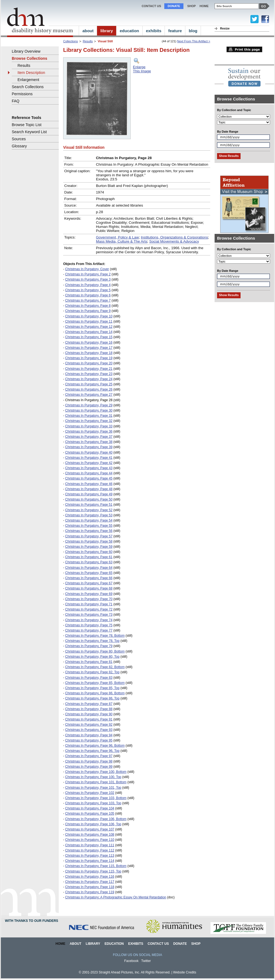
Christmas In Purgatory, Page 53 (89, 515)
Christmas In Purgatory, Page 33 (89, 426)
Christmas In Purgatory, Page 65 (89, 573)
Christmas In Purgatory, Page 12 (89, 327)
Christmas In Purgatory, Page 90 (89, 714)
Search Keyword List (29, 132)
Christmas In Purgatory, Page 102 (90, 793)
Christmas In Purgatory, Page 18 (89, 353)
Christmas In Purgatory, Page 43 (89, 468)
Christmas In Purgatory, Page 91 (89, 719)
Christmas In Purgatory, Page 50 (89, 499)
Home (60, 944)
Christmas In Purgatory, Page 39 (89, 447)
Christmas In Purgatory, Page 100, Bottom (96, 772)
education (129, 31)
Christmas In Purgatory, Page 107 (90, 829)
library (107, 31)
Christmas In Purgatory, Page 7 (88, 300)
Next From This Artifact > (194, 41)
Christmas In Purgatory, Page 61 (89, 557)
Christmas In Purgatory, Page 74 (89, 620)
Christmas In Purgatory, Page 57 (89, 536)
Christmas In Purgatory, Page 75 (89, 625)
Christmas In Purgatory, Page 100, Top (93, 777)
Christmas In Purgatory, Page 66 (89, 578)
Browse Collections (30, 58)
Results (88, 41)
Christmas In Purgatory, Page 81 (89, 662)
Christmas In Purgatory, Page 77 (89, 630)
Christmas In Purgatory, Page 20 (89, 363)
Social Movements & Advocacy (174, 241)
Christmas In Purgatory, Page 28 (89, 400)
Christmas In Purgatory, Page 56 (89, 531)
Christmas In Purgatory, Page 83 (89, 678)
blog (193, 31)
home (204, 6)
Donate (174, 6)
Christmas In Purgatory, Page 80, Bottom (95, 651)
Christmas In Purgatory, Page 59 (89, 547)
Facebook (131, 961)
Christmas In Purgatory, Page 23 (89, 374)
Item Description (31, 73)
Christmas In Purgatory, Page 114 (90, 861)
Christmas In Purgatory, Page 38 (89, 442)
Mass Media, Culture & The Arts (122, 241)
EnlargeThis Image (142, 69)
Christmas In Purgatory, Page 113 (90, 856)
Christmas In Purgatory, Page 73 (89, 615)
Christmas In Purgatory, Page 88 (89, 709)
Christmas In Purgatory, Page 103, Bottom (96, 798)
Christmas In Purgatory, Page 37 (89, 437)
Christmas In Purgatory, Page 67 (89, 583)
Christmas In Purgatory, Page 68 (89, 588)
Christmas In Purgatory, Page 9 (88, 311)
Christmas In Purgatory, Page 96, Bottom (95, 746)
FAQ (16, 101)
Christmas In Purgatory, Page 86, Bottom (95, 693)
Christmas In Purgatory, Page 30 (89, 410)
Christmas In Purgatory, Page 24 (89, 379)
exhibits (154, 31)
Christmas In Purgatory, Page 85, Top (92, 688)
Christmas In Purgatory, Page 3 (88, 279)
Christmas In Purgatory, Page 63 (89, 562)
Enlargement (28, 80)
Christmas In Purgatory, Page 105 (90, 814)
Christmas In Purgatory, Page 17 (89, 348)
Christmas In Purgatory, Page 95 (89, 740)
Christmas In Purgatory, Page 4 (88, 285)
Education (114, 944)
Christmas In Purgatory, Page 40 (89, 452)
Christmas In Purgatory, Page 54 (89, 520)
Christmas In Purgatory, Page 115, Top (93, 871)
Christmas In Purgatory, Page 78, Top (92, 641)
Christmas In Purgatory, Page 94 (89, 735)
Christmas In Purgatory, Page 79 (89, 646)
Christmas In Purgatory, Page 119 (90, 892)
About (76, 944)
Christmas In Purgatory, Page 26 (89, 389)
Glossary (19, 146)
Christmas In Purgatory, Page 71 (89, 604)
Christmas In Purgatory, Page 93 (89, 730)
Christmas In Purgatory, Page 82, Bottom (95, 667)
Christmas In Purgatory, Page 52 (89, 510)
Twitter (146, 961)
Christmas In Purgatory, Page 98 (89, 761)
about (88, 31)
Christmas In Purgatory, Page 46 (89, 484)
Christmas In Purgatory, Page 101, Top (93, 788)
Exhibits (136, 944)
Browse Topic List (27, 125)
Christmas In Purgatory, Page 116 (90, 877)
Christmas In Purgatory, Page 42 (89, 463)
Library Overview (26, 51)
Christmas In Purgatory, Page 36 (89, 431)
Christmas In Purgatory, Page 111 (90, 845)
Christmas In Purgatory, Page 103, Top (93, 803)
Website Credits (185, 972)
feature (175, 31)
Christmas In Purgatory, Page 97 (89, 756)
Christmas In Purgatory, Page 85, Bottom (95, 683)
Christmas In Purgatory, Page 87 (89, 704)
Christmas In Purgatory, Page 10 (89, 316)
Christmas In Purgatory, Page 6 (88, 295)
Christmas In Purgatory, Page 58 (89, 541)
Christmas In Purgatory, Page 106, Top (93, 824)
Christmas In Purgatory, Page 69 (89, 594)
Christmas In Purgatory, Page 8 (88, 306)
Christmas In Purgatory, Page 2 (88, 274)
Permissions (22, 94)
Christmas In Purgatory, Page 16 (89, 342)
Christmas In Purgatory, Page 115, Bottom (96, 866)
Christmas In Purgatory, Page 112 (90, 850)
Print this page (244, 49)
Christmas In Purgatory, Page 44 (89, 473)
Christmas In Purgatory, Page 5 (88, 290)
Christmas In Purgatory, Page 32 (89, 421)
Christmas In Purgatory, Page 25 (89, 384)
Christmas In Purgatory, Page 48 (89, 489)
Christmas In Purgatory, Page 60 (89, 552)
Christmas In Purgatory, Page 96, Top (92, 751)
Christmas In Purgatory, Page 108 (90, 835)
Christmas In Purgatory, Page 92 (89, 725)
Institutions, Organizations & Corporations (174, 237)
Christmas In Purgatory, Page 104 (90, 808)
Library (93, 944)
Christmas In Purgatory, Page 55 (89, 526)
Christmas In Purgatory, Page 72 (89, 609)
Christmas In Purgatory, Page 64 (89, 568)
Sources (19, 139)
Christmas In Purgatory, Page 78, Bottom (95, 636)
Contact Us (151, 6)
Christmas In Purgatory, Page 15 (89, 337)
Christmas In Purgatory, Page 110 (90, 840)
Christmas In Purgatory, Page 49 (89, 494)
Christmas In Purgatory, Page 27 (89, 395)
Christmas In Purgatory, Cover (87, 269)
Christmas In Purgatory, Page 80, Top (92, 657)
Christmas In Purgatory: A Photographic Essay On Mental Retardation (116, 897)
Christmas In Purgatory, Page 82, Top (92, 672)
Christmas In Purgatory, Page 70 (89, 599)
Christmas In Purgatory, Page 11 (89, 321)
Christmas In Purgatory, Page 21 (89, 369)
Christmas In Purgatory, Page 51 (89, 505)
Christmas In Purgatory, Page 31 (89, 416)
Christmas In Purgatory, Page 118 (90, 887)
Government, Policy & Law (117, 237)
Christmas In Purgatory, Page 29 (89, 405)
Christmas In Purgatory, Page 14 (89, 332)
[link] (244, 77)
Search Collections (28, 87)
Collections (71, 41)
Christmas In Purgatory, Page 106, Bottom (96, 819)
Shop (191, 6)
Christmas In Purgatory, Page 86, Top (92, 698)
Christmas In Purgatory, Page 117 (90, 882)
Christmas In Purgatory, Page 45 (89, 478)
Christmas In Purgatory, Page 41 (89, 458)
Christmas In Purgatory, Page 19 (89, 358)
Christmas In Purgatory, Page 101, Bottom (96, 782)
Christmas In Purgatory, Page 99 (89, 767)
